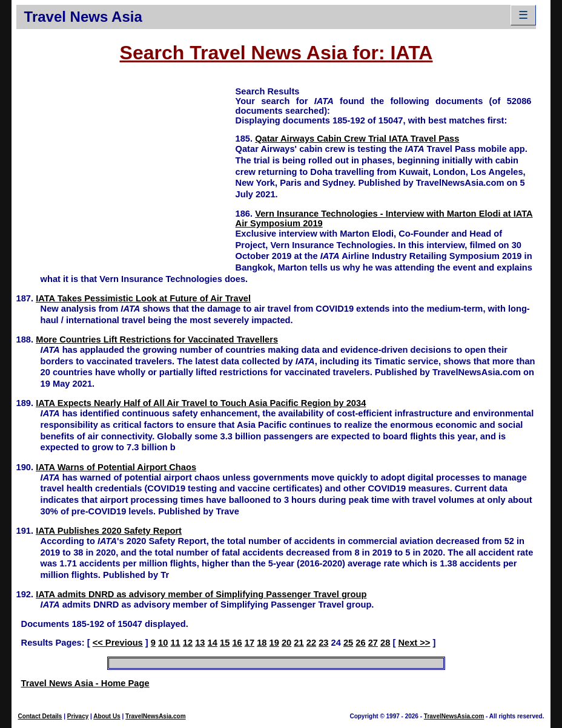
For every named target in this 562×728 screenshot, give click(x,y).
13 (200, 643)
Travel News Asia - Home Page (85, 683)
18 (262, 643)
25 (348, 643)
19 (274, 643)
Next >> (414, 643)
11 (175, 643)
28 (385, 643)
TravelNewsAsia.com (156, 716)
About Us (107, 716)
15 (225, 643)
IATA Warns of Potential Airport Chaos (116, 467)
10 (163, 643)
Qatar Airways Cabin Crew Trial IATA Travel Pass (357, 139)
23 (323, 643)
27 (373, 643)
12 (188, 643)
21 (299, 643)
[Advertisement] (126, 170)
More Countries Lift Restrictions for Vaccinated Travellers (157, 339)
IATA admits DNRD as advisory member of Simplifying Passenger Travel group (201, 594)
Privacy (78, 716)
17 (250, 643)
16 (237, 643)
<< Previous (118, 643)
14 (213, 643)
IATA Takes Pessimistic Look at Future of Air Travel (143, 298)
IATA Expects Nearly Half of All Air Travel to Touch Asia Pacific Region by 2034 (201, 403)
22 (311, 643)
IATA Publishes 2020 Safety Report (109, 531)
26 (360, 643)
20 (286, 643)
